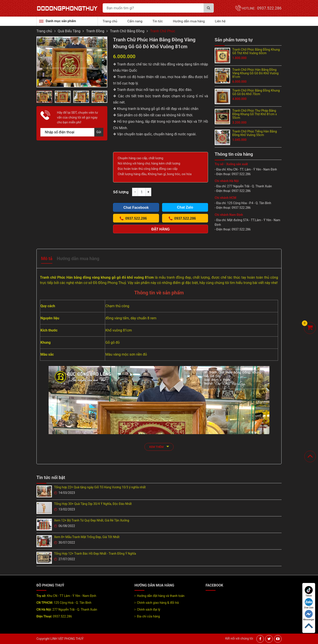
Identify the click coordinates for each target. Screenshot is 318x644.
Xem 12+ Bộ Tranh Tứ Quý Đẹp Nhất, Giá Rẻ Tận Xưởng (92, 520)
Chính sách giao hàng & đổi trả (158, 603)
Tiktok (309, 591)
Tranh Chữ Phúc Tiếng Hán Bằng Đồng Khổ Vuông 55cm (255, 133)
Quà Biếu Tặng (69, 31)
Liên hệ (220, 21)
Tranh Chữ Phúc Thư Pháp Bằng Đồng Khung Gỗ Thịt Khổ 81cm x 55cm (255, 114)
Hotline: (262, 8)
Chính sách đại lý (149, 609)
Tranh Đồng (95, 31)
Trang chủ (110, 21)
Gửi (99, 132)
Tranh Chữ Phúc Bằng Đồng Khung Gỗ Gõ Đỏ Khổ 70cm (256, 92)
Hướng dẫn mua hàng (189, 21)
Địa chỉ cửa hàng (148, 616)
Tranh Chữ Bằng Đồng (127, 31)
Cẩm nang (135, 21)
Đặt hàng (161, 229)
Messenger (309, 615)
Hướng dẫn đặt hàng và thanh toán (161, 596)
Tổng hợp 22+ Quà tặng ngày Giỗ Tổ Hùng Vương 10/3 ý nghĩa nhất (100, 487)
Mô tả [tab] (47, 259)
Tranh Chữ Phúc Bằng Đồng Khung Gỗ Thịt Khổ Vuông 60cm (256, 51)
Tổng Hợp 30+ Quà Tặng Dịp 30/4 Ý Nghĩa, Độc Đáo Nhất (93, 504)
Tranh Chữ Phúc (163, 31)
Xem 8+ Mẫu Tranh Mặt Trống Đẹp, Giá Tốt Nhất (87, 537)
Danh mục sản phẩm (61, 21)
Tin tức (158, 21)
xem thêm (159, 446)
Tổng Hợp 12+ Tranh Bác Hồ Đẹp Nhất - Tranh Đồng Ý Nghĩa (95, 554)
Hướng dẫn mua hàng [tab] (78, 259)
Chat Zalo (309, 603)
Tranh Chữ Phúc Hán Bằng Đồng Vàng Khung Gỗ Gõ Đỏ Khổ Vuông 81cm (255, 73)
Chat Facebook (136, 208)
